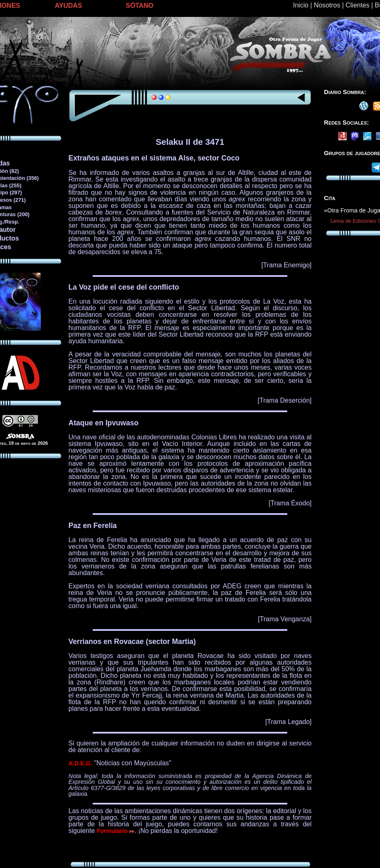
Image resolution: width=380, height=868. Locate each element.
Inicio (301, 5)
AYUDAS (68, 6)
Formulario (116, 831)
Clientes (357, 5)
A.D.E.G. (80, 763)
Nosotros (327, 5)
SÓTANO (140, 6)
